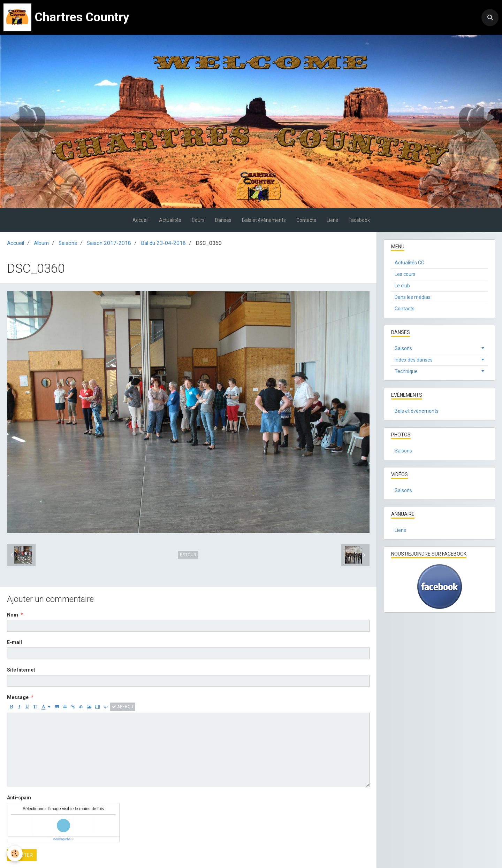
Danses (223, 220)
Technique (406, 371)
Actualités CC (409, 263)
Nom (13, 615)
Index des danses (414, 360)
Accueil (140, 220)
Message (18, 697)
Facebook (359, 220)
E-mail (14, 642)
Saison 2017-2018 (109, 243)
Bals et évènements (264, 220)
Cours (198, 220)
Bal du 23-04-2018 (163, 243)
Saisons (68, 243)
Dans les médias (413, 297)
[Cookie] (15, 854)
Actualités (170, 220)
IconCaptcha (62, 839)
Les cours (405, 274)
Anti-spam (19, 798)
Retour (188, 555)
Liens (332, 220)
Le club (402, 286)
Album (41, 243)
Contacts (306, 220)
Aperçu (123, 707)
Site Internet (21, 670)
